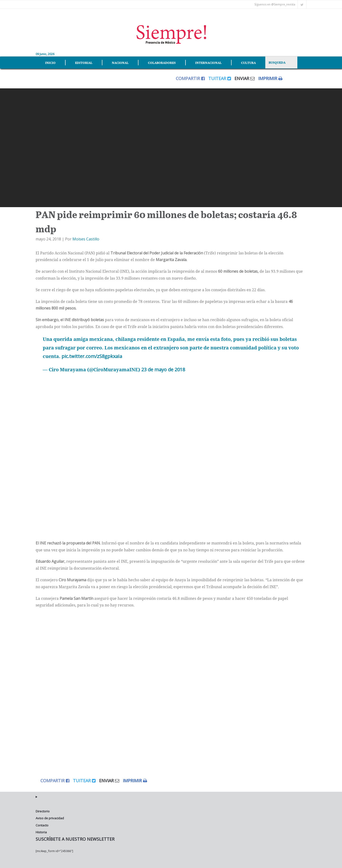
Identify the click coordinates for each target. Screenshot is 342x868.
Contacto (42, 825)
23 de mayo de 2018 (163, 370)
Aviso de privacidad (50, 818)
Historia (41, 832)
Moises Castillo (86, 239)
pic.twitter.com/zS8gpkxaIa (92, 356)
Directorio (43, 811)
